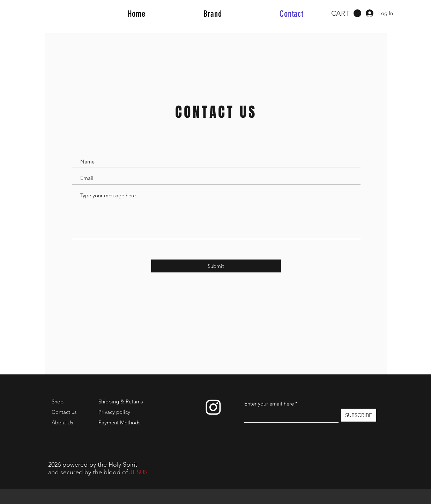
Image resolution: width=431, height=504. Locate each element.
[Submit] (216, 266)
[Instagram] (213, 407)
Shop (58, 401)
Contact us (64, 412)
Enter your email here (269, 404)
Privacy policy (114, 412)
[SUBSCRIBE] (359, 415)
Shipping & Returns (121, 401)
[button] (346, 13)
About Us (62, 422)
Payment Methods (120, 422)
